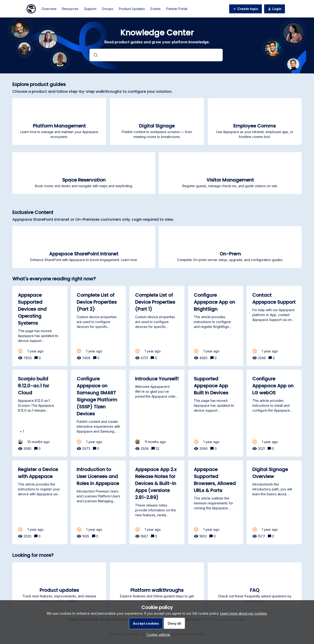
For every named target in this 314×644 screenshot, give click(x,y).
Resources (70, 9)
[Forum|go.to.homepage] (31, 9)
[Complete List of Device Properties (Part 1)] (157, 326)
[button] (157, 635)
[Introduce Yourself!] (157, 413)
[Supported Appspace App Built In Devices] (216, 413)
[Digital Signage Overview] (274, 502)
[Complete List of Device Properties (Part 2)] (99, 326)
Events (156, 9)
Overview (49, 9)
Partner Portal (177, 9)
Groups (108, 9)
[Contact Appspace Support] (274, 326)
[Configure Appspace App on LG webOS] (274, 413)
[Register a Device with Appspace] (40, 502)
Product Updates (132, 9)
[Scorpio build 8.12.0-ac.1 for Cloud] (40, 413)
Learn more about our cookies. (244, 613)
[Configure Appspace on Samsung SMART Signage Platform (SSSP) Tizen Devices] (99, 413)
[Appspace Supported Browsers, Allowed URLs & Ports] (216, 502)
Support (90, 9)
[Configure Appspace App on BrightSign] (216, 326)
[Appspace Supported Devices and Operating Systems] (40, 326)
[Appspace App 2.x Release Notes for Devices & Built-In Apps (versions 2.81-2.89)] (157, 502)
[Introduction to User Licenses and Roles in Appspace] (99, 502)
